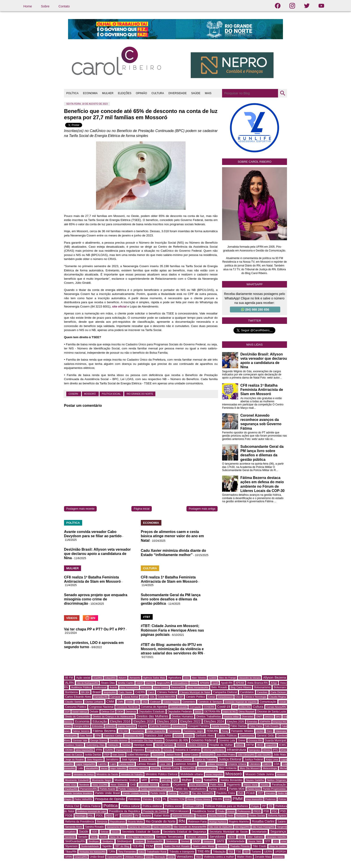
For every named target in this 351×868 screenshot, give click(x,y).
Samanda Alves (74, 827)
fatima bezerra (81, 731)
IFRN (99, 750)
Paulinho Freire (226, 793)
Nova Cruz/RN (100, 785)
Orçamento (180, 785)
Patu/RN (184, 793)
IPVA (284, 750)
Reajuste (201, 816)
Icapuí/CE (271, 745)
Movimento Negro (102, 780)
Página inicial (142, 509)
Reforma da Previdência (80, 822)
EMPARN (265, 722)
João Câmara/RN (246, 755)
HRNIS (240, 745)
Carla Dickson (278, 692)
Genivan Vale (80, 740)
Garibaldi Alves (205, 736)
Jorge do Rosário (74, 760)
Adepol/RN (110, 678)
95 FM (69, 678)
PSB (266, 811)
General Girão (266, 736)
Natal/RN (210, 780)
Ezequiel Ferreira (199, 726)
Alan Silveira (199, 678)
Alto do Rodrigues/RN (88, 683)
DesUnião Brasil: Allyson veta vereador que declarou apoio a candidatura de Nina (97, 554)
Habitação (113, 745)
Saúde (84, 831)
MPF (144, 780)
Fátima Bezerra (104, 731)
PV (137, 816)
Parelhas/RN (71, 789)
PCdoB (250, 793)
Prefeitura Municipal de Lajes (92, 811)
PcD (241, 793)
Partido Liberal (218, 789)
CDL (152, 697)
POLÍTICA (72, 93)
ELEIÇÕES (125, 93)
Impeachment (123, 750)
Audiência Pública (81, 687)
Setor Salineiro (255, 837)
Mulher (187, 780)
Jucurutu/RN (165, 760)
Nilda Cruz (71, 785)
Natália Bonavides (231, 780)
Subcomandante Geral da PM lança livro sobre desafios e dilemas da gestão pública (171, 599)
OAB (133, 785)
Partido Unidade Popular (135, 793)
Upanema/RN (115, 857)
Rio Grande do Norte (140, 394)
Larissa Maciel (126, 764)
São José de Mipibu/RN (221, 827)
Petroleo (148, 799)
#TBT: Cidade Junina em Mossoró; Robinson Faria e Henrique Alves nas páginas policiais (172, 630)
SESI (241, 837)
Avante (113, 687)
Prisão (221, 811)
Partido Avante (107, 789)
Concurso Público (76, 707)
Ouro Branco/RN (199, 785)
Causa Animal (131, 697)
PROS (257, 811)
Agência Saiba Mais (154, 678)
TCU (158, 846)
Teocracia (222, 846)
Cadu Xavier (125, 692)
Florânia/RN (71, 736)
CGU (238, 697)
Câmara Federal (167, 692)
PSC (275, 811)
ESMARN (110, 726)
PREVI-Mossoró (179, 811)
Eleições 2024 (214, 721)
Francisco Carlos (113, 736)
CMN (121, 702)
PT (117, 816)
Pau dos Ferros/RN (203, 793)
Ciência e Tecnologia (255, 697)
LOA (277, 764)
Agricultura (174, 678)
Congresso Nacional (101, 707)
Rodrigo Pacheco (218, 822)
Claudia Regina (278, 697)
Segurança (278, 831)
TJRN (112, 852)
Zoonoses (279, 857)
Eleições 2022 (190, 721)
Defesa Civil (108, 712)
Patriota (172, 793)
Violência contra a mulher (219, 857)
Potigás (255, 806)
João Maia (280, 755)
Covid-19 (224, 707)
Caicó (151, 692)
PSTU (109, 816)
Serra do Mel (117, 837)
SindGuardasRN (75, 841)
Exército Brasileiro (160, 726)
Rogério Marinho (239, 822)
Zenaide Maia (263, 857)
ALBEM (213, 678)
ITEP (107, 755)
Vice (198, 857)
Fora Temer (86, 736)
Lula (80, 768)
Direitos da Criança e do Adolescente (113, 716)
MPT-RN (166, 780)
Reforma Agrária (277, 816)
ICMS (283, 745)
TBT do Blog (122, 846)
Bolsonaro (280, 687)
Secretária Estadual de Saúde (141, 832)
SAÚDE (196, 93)
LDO (202, 764)
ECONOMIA (90, 93)
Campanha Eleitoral (225, 692)
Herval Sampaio (165, 745)
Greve (242, 740)
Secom (115, 832)
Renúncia (102, 822)
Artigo (274, 683)
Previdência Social (203, 811)
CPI (235, 707)
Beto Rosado (219, 687)
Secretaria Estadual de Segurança (185, 832)
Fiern (270, 731)
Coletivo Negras (171, 702)
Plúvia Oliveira (203, 799)
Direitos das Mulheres (153, 716)
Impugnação (154, 750)
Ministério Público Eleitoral (161, 774)
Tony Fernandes (127, 852)
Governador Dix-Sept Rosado (146, 740)
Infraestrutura (236, 750)
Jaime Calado (191, 755)
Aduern (122, 678)
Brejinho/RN (110, 692)
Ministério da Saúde (107, 774)
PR (271, 806)
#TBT (147, 617)
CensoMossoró (225, 697)
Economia (82, 721)
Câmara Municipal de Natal (195, 692)
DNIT (259, 716)
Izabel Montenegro (139, 755)
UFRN (68, 857)
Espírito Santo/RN (126, 726)
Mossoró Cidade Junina (260, 774)
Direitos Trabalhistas (209, 716)
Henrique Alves (143, 745)
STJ (276, 841)
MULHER (108, 93)
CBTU (144, 697)
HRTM (250, 745)
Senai (94, 837)
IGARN (109, 750)
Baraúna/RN (178, 687)
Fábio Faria (256, 726)
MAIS (208, 93)
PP (264, 806)
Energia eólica (81, 726)
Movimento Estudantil (77, 780)
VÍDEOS (72, 618)
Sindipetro (108, 841)
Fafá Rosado (272, 726)
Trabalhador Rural (156, 852)
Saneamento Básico (116, 827)
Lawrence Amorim (185, 764)
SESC (232, 837)
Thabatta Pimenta (240, 846)
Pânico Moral (251, 785)
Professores (244, 811)
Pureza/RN (127, 816)
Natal (198, 780)
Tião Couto (259, 846)
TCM (149, 846)
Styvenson (71, 846)
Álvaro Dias (108, 683)
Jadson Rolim (173, 755)
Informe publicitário (214, 750)
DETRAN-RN (212, 712)
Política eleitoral (152, 806)
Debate (94, 712)
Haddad (126, 745)
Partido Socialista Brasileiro (79, 793)
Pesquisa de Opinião (110, 799)
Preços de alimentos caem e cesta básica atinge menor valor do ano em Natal (172, 536)
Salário (282, 822)
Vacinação (160, 857)
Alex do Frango (228, 678)
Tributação (219, 852)
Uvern (149, 857)
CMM (110, 701)
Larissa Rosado (147, 764)
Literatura (255, 764)
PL (165, 799)
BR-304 (85, 692)
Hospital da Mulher (221, 745)
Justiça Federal (254, 760)
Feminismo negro (193, 731)
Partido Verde (158, 793)
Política (110, 806)
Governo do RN (177, 740)
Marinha (155, 768)
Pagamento (234, 785)
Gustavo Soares (74, 745)
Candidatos (247, 692)
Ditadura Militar (231, 717)
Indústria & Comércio (188, 750)
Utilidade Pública (134, 857)
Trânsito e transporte (182, 852)
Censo (212, 697)
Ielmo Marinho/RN (84, 750)
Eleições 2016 (120, 721)
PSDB (69, 816)
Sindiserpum (124, 841)
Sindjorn (139, 841)
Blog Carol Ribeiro (241, 687)
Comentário (189, 702)
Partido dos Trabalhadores (190, 789)
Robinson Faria (197, 822)
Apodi (215, 683)
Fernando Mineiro (242, 731)
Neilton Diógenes (276, 780)
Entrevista (97, 726)
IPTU (275, 750)
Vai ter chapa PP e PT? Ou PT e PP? (95, 629)
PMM (238, 799)
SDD (95, 832)
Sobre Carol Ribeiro (255, 162)
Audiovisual (100, 687)
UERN (268, 852)
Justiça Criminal (183, 760)
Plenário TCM (177, 799)
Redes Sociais (257, 816)
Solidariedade (236, 841)
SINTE (220, 841)
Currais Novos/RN (276, 707)
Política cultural (130, 806)
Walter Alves (244, 857)
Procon (231, 811)
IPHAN (266, 750)
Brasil (96, 692)
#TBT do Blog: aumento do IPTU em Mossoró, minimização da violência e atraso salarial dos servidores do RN (172, 649)
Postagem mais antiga (202, 509)
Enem (68, 726)
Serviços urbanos (197, 837)
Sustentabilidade (90, 846)
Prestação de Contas (155, 811)
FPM (98, 736)
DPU (278, 717)
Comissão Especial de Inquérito (241, 702)
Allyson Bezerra (274, 678)
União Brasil (97, 857)
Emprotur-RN (280, 722)
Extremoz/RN (179, 726)
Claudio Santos (74, 702)
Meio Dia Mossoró (250, 768)
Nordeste (84, 785)
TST (246, 852)
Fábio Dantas (239, 726)
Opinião (165, 785)
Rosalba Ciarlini (263, 821)
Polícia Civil (72, 806)
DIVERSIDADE (178, 93)
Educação (100, 721)
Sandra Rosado (94, 827)
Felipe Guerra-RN (156, 731)
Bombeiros (72, 692)
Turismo (256, 852)
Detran (198, 712)
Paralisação (279, 785)
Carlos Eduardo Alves (78, 697)
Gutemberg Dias (95, 745)
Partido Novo (254, 789)
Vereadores (185, 857)
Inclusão (168, 750)
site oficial (119, 306)
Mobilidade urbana (192, 774)
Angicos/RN (163, 683)
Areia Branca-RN (257, 683)
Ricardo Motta (135, 822)
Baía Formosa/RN (129, 687)
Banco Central (161, 687)
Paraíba (265, 785)
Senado (83, 837)
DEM (120, 712)
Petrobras (134, 799)
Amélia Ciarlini (126, 683)
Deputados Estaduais (152, 712)
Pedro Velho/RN (83, 799)
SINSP (197, 841)
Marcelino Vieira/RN (138, 768)
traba (141, 852)
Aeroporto (135, 678)
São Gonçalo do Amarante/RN (190, 827)
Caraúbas (262, 692)
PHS (158, 799)
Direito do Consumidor (77, 716)
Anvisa (194, 683)
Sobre (45, 6)
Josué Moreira (149, 760)
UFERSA (280, 852)
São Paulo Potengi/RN (263, 827)
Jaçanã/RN (158, 755)
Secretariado (259, 832)
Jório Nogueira (95, 760)
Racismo (146, 816)
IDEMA (69, 750)
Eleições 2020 (167, 721)
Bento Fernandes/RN (198, 687)
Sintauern (208, 841)
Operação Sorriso (148, 785)
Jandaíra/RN (208, 755)
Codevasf (155, 702)
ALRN (69, 683)
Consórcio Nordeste (127, 707)
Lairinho (102, 764)
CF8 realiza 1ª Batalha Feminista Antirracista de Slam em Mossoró (262, 390)
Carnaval (115, 697)
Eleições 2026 (236, 722)
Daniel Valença (80, 712)
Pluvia (190, 799)
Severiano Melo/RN (276, 837)
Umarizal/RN (81, 857)
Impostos (139, 750)
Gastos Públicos (227, 736)
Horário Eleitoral (197, 745)
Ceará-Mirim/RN (166, 697)
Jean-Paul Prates (226, 755)
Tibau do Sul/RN (278, 846)
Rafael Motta (162, 816)
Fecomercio (137, 731)
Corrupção (195, 707)
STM (284, 841)
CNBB (129, 702)
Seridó (103, 837)
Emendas (252, 722)
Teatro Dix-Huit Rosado (177, 846)
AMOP (140, 683)
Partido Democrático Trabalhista (156, 789)
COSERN (74, 394)
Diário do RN (229, 712)
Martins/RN (188, 768)
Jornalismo (112, 760)
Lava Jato (165, 764)
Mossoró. (281, 774)
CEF (181, 697)
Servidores (217, 837)
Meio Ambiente (228, 768)
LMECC (267, 764)
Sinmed (185, 841)
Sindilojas (94, 841)
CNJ (145, 702)
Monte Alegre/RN (214, 774)
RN (182, 821)
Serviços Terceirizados (170, 837)
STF (268, 841)
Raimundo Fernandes (183, 816)
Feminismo (174, 731)
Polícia (282, 799)
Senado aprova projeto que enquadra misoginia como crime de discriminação (96, 599)
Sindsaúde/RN (155, 841)
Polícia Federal (91, 806)
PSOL (100, 816)
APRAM (240, 683)
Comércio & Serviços (210, 702)
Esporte (142, 726)
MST (176, 780)
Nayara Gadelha (255, 780)
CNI (138, 702)
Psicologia (81, 816)
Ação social (83, 678)
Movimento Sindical (126, 780)
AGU (187, 678)
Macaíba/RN (92, 768)
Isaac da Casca (74, 755)
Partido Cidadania (128, 789)
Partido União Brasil (107, 793)
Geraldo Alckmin (119, 740)
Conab (283, 702)
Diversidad (247, 716)
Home (28, 6)
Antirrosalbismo (180, 683)
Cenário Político (196, 697)
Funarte (178, 736)
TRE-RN (203, 851)
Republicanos (117, 822)
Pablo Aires (217, 785)
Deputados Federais (180, 712)
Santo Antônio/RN (162, 827)
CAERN (140, 692)
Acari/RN (98, 678)
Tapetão (107, 846)
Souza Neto (255, 841)
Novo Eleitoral (119, 785)
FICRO (260, 731)
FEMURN (212, 731)
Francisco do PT (133, 736)
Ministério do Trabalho (132, 774)
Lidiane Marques (216, 764)
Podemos (270, 799)
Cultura (258, 707)
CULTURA (158, 93)
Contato (64, 6)
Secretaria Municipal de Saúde (229, 832)
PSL (91, 816)
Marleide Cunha (170, 768)
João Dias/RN (264, 755)
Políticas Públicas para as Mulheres (226, 806)
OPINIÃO (141, 93)
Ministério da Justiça (84, 774)
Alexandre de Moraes (249, 678)
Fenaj (225, 731)
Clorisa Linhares (94, 702)
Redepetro (241, 816)
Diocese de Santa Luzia (272, 712)
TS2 (231, 852)
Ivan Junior (119, 755)
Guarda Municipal (275, 740)
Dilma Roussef (246, 712)
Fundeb (189, 736)
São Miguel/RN (242, 827)
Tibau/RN (71, 852)
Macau (104, 768)
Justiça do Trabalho (205, 760)
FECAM (124, 731)
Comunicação (268, 702)
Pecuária (270, 793)
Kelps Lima (272, 760)
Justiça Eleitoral (230, 759)
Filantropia (281, 731)
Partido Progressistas (274, 789)
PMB (227, 799)
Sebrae (105, 832)
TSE (239, 852)
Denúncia (131, 712)
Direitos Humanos (182, 716)
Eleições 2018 (144, 721)
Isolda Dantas (93, 755)
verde (171, 857)
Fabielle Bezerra (220, 726)
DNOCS (269, 717)
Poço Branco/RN (254, 799)
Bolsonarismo (262, 687)
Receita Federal (217, 816)
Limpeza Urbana (237, 764)
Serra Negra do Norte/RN (140, 837)
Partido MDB (237, 789)
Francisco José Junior (158, 736)
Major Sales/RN (118, 768)
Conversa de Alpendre (154, 707)
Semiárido (70, 837)
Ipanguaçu (255, 750)
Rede (230, 816)
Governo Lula (227, 740)
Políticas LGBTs (193, 806)
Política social (112, 394)
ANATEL (150, 683)
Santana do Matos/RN (140, 827)
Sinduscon (172, 841)
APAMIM (205, 683)
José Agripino (130, 760)
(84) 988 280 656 (255, 310)
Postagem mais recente (80, 509)
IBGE (260, 745)
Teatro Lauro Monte (204, 846)
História (181, 745)
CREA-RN (245, 707)
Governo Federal (203, 740)
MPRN (155, 780)
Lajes (113, 764)
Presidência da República (124, 811)
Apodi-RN (227, 683)
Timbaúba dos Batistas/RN (92, 852)
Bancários (146, 687)
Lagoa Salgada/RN (85, 764)
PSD (283, 811)
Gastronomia (247, 736)
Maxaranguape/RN (207, 768)
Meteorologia (270, 768)
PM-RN (217, 799)
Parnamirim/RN (88, 789)
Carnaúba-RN (101, 697)
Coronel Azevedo (179, 707)
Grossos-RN (255, 740)
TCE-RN (137, 846)
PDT (261, 793)
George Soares (99, 740)
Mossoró (90, 394)
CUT (67, 712)
